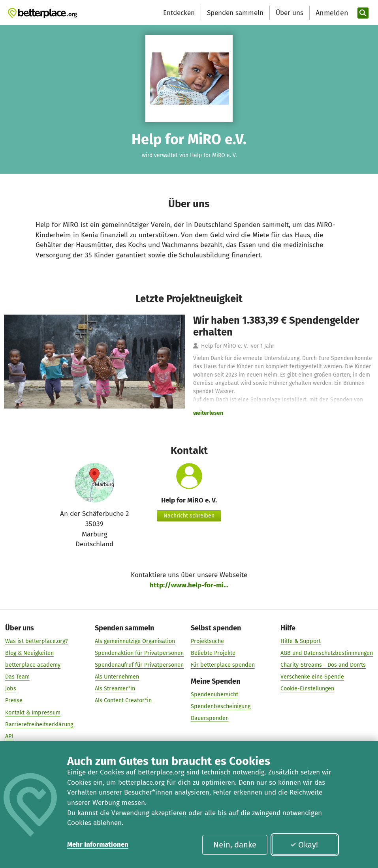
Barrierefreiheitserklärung (39, 725)
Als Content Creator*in (123, 701)
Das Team (17, 677)
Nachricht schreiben (189, 516)
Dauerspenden (210, 718)
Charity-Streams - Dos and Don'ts (323, 665)
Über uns (290, 13)
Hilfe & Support (301, 641)
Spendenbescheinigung (221, 706)
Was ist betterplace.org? (37, 641)
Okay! (304, 845)
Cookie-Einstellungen (307, 689)
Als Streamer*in (115, 689)
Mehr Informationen (98, 845)
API (9, 736)
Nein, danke (235, 845)
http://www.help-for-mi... (189, 585)
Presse (14, 701)
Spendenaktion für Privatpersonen (139, 653)
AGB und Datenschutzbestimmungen (327, 653)
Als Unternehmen (117, 677)
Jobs (11, 689)
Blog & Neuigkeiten (29, 653)
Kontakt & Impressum (33, 713)
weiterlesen (208, 413)
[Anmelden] (331, 13)
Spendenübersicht (214, 695)
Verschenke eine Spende (312, 677)
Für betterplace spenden (223, 665)
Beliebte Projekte (213, 653)
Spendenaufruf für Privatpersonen (139, 665)
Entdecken (179, 13)
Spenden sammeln (235, 13)
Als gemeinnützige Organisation (135, 641)
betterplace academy (33, 665)
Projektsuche (207, 641)
